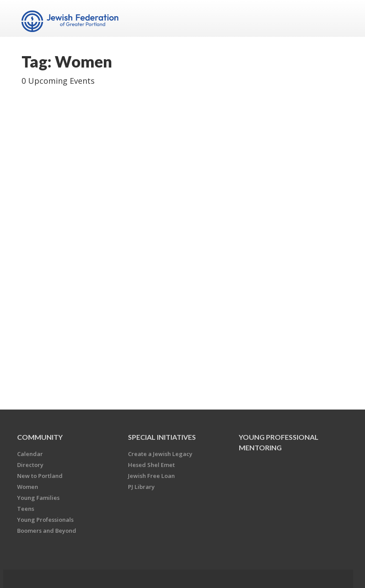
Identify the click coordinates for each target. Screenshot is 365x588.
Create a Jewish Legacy (160, 454)
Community (40, 437)
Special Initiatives (162, 437)
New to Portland (40, 476)
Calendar (30, 454)
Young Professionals (45, 520)
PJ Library (141, 487)
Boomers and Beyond (47, 531)
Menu (333, 18)
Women (28, 487)
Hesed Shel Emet (151, 465)
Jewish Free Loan (151, 476)
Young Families (38, 498)
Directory (30, 465)
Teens (26, 509)
